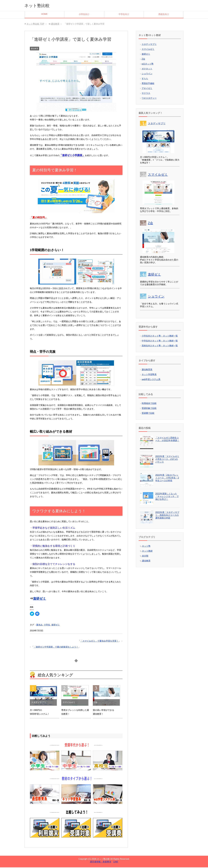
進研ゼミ (40, 599)
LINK (116, 862)
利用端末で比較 (149, 404)
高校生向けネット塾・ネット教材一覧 (160, 346)
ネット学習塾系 (149, 375)
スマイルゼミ (148, 50)
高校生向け (164, 15)
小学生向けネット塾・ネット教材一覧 (160, 336)
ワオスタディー (149, 99)
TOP (35, 25)
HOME (44, 15)
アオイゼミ (147, 89)
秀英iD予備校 (148, 84)
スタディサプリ (149, 45)
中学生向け (124, 15)
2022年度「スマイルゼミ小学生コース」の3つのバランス (167, 460)
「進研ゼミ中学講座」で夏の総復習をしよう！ (56, 648)
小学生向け (84, 15)
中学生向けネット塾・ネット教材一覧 (160, 341)
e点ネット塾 (148, 64)
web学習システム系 (151, 380)
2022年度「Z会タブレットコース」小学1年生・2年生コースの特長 (167, 478)
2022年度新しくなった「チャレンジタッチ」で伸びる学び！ (167, 497)
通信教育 (34, 49)
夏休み (39, 625)
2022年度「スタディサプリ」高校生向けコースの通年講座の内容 (167, 516)
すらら (145, 79)
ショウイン (147, 74)
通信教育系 (147, 370)
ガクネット (147, 69)
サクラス (146, 94)
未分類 (145, 557)
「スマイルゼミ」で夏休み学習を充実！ (99, 642)
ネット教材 (147, 552)
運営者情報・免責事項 (101, 862)
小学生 (47, 625)
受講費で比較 (148, 414)
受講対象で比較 (149, 409)
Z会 (143, 60)
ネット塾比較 (39, 6)
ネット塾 (146, 547)
